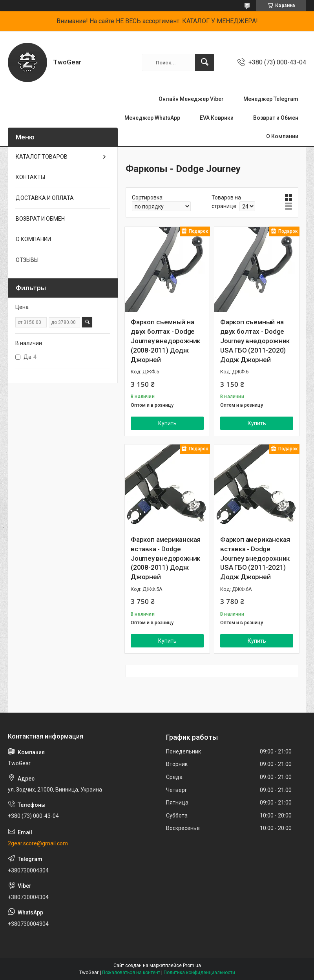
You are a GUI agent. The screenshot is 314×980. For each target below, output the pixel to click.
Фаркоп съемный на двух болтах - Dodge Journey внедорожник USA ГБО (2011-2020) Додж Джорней (255, 341)
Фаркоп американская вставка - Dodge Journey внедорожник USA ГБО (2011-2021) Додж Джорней (255, 558)
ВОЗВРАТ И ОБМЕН (40, 219)
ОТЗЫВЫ (27, 260)
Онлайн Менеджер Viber (191, 99)
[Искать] (204, 62)
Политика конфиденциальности (199, 973)
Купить (167, 423)
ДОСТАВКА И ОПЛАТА (45, 198)
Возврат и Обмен (276, 118)
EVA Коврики (217, 118)
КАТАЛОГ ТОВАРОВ (42, 157)
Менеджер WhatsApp (152, 118)
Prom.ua (192, 965)
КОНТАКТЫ (30, 177)
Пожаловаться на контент (131, 973)
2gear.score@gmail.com (38, 843)
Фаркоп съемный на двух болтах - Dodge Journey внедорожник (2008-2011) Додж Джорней (165, 341)
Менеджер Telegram (271, 99)
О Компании (282, 136)
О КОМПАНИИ (33, 239)
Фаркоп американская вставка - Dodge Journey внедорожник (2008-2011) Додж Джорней (166, 558)
